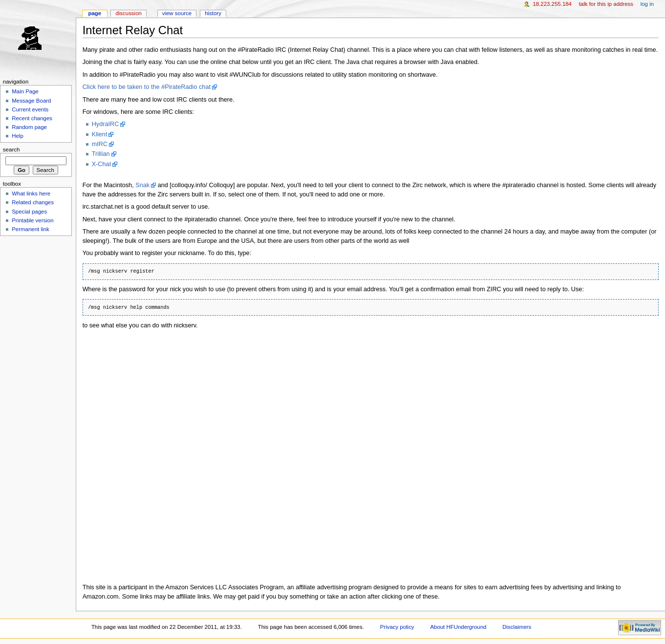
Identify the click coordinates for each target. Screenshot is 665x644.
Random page (29, 127)
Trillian (101, 154)
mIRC (100, 144)
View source (177, 13)
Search (11, 150)
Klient (100, 134)
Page (95, 13)
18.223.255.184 (552, 4)
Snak (142, 185)
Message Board (31, 101)
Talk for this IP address (606, 4)
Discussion (128, 13)
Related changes (33, 202)
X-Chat (102, 164)
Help (18, 136)
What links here (31, 193)
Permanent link (30, 229)
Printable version (32, 220)
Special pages (29, 212)
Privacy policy (397, 627)
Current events (30, 109)
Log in (647, 4)
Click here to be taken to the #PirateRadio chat (147, 87)
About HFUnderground (458, 627)
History (213, 13)
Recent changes (32, 118)
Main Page (25, 91)
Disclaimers (517, 627)
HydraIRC (106, 124)
